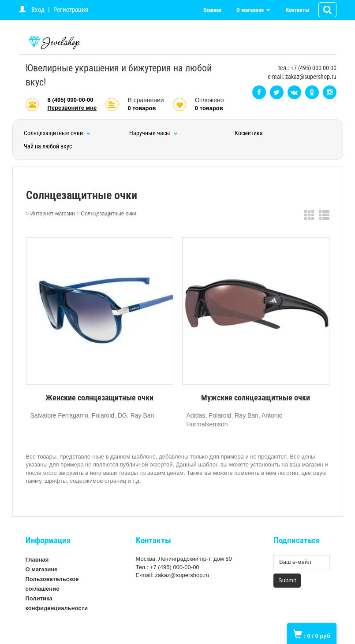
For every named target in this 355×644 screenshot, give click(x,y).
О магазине (251, 10)
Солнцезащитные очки (57, 133)
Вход (38, 10)
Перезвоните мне (72, 108)
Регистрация (71, 10)
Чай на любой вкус (48, 146)
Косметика (249, 133)
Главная (212, 10)
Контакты (298, 10)
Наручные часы (153, 133)
